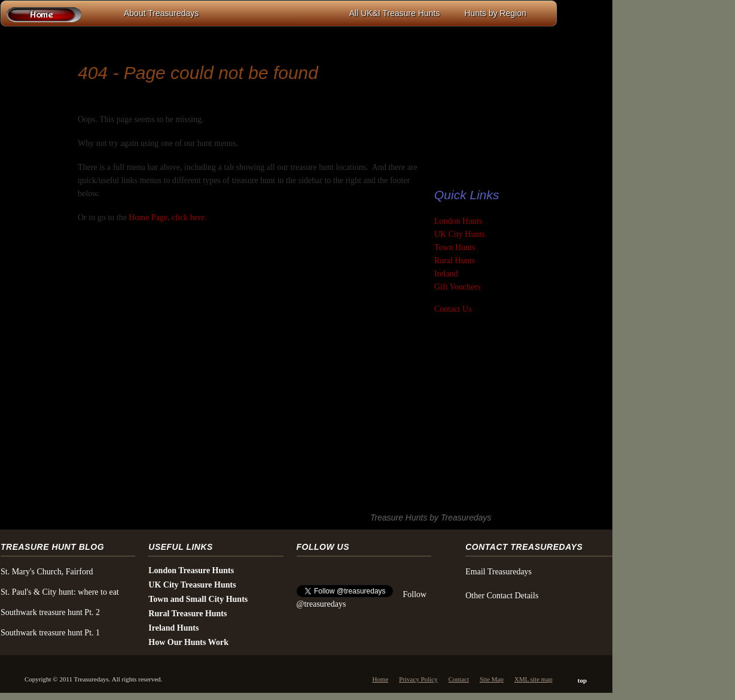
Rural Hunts (455, 261)
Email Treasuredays (498, 572)
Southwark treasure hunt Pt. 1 (50, 633)
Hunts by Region (495, 13)
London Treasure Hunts (191, 570)
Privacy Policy (418, 679)
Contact (459, 679)
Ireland (446, 274)
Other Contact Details (502, 596)
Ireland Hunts (173, 628)
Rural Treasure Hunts (187, 614)
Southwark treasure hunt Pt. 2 (50, 612)
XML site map (533, 679)
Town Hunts (455, 247)
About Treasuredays (161, 13)
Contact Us (453, 309)
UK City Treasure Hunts (192, 585)
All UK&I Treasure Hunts (395, 13)
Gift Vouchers (458, 287)
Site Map (492, 679)
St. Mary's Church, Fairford (47, 572)
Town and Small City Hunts (198, 599)
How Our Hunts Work (188, 642)
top (582, 680)
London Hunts (458, 221)
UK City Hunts (460, 234)
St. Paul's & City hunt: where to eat (60, 592)
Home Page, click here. (167, 217)
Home (380, 679)
